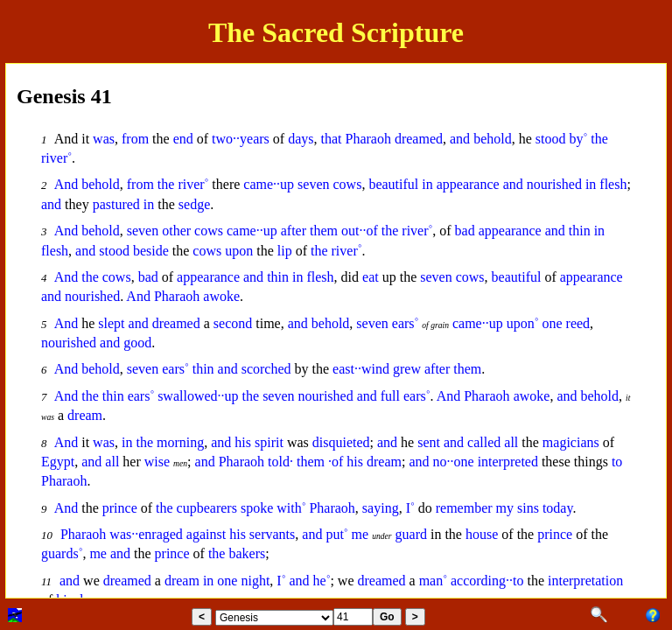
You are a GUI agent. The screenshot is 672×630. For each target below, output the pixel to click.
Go (387, 617)
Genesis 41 (64, 96)
